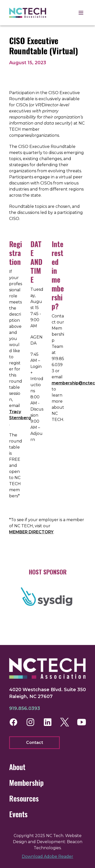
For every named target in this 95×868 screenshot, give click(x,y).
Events (18, 814)
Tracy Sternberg (20, 415)
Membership (26, 783)
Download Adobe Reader (48, 856)
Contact (35, 743)
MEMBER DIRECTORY (31, 532)
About (17, 767)
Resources (24, 798)
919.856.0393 (25, 708)
